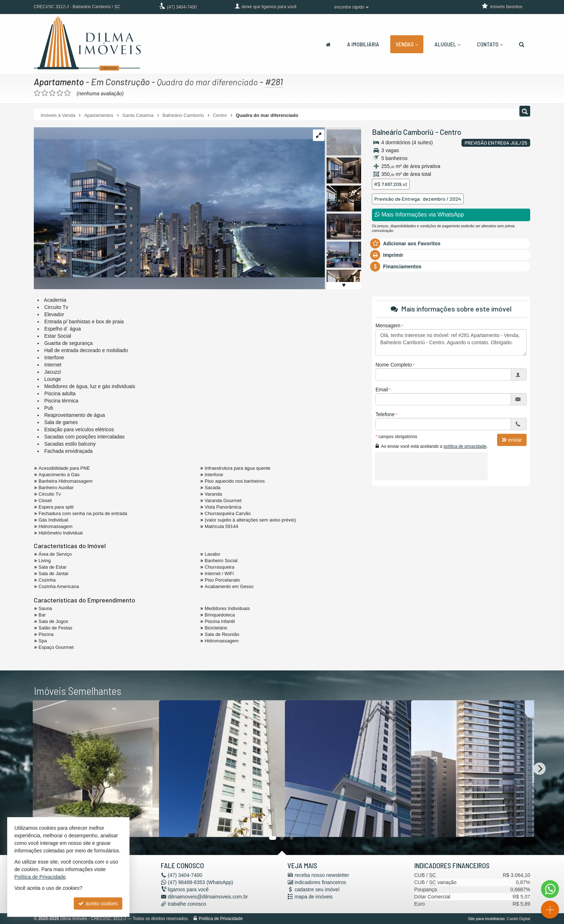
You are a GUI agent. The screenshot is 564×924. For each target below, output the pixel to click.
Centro (451, 132)
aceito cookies (98, 903)
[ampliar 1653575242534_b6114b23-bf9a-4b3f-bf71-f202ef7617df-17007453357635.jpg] (180, 202)
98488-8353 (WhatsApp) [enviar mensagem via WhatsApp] (201, 882)
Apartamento (59, 82)
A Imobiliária (363, 44)
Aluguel (447, 44)
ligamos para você (188, 889)
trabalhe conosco (187, 904)
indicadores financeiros (320, 882)
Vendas (407, 44)
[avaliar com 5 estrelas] (67, 93)
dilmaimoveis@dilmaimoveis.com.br (208, 897)
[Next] (540, 769)
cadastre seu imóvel (317, 889)
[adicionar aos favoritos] (146, 825)
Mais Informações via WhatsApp (419, 215)
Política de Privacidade (221, 919)
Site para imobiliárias (486, 919)
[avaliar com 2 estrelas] (45, 93)
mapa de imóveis (314, 897)
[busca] (522, 44)
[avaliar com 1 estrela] (37, 93)
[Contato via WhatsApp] (550, 889)
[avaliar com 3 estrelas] (52, 93)
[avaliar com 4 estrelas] (60, 93)
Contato (490, 44)
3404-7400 (182, 7)
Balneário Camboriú (403, 132)
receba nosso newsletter (322, 875)
